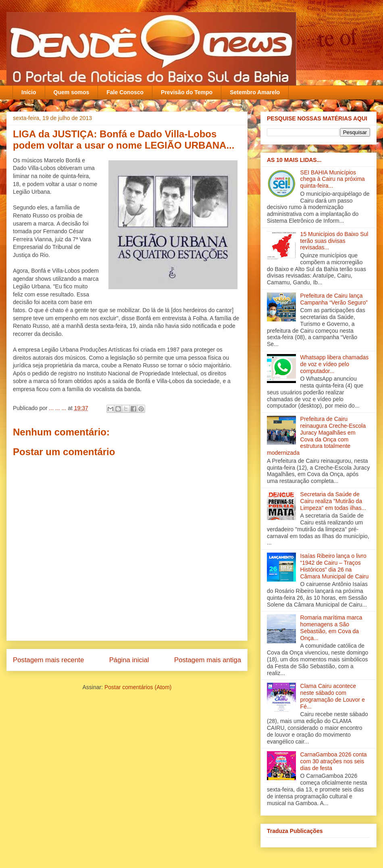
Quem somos (72, 92)
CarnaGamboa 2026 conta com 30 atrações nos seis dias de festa (334, 761)
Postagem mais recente (48, 660)
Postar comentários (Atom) (138, 687)
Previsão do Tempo (187, 92)
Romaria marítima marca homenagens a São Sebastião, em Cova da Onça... (331, 628)
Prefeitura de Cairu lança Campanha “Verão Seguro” (334, 299)
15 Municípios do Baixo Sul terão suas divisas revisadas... (334, 241)
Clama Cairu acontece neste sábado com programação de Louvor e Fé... (333, 696)
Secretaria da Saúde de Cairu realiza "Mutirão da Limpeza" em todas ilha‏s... (333, 501)
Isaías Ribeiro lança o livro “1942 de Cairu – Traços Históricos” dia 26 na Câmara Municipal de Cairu (335, 566)
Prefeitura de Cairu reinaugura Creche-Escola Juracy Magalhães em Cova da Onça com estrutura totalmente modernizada (316, 436)
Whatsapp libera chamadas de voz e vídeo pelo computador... (335, 364)
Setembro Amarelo (255, 92)
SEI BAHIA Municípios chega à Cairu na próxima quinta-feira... (333, 179)
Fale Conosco (125, 92)
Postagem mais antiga (208, 660)
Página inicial (129, 660)
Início (29, 92)
